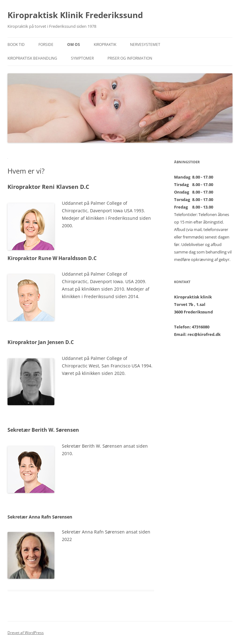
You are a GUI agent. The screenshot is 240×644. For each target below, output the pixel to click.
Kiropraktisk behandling (32, 58)
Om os (74, 44)
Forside (46, 44)
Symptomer (82, 58)
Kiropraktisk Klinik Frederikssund (75, 15)
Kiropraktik (105, 44)
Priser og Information (130, 58)
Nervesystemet (145, 44)
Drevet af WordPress (26, 633)
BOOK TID (16, 44)
